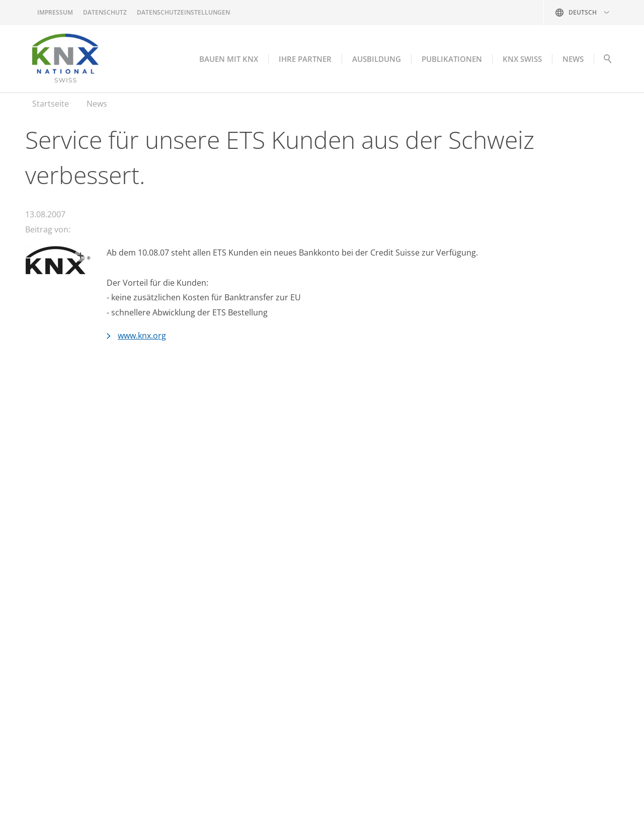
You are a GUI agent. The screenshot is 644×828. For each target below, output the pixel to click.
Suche (608, 61)
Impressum (55, 12)
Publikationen (452, 59)
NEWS (573, 59)
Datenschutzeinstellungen (183, 12)
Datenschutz (105, 12)
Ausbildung (377, 59)
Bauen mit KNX (229, 59)
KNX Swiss (522, 59)
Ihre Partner (305, 59)
